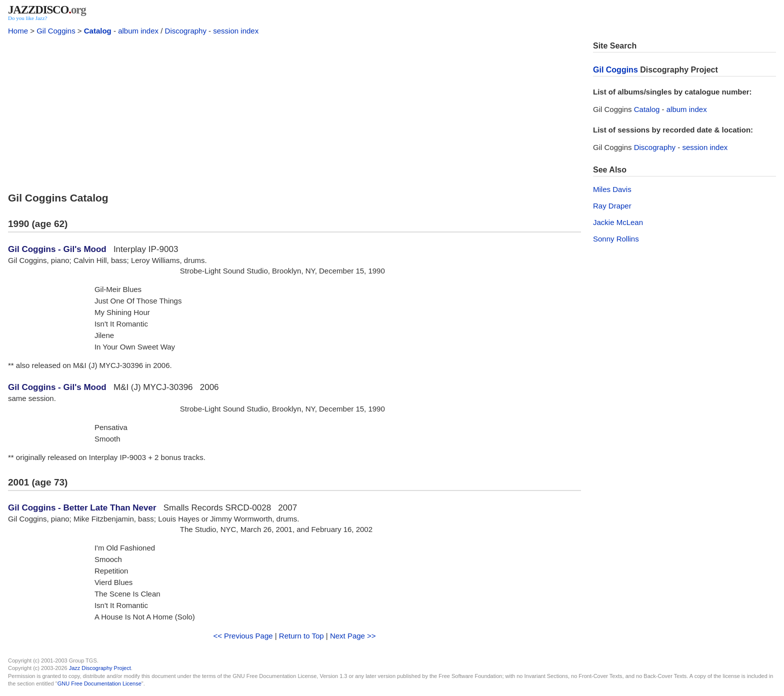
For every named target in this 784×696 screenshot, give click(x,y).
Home (18, 31)
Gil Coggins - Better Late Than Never (82, 508)
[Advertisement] (294, 111)
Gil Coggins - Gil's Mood (57, 249)
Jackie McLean (618, 222)
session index (236, 31)
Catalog (98, 31)
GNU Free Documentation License (99, 683)
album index (138, 31)
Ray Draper (612, 206)
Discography (186, 31)
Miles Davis (612, 189)
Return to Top (301, 636)
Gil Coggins (56, 31)
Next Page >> (353, 636)
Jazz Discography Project (100, 668)
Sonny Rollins (616, 239)
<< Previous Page (243, 636)
